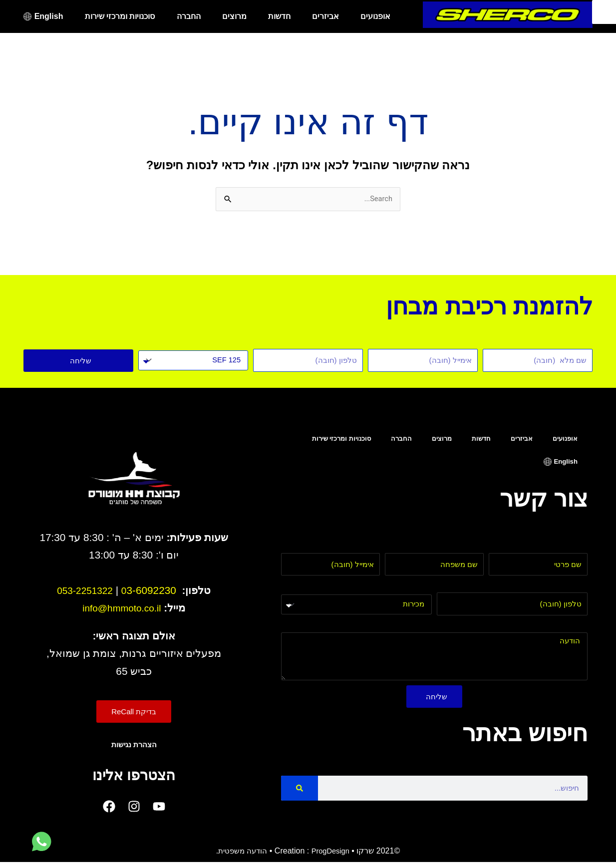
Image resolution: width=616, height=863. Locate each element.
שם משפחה (464, 548)
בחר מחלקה (411, 588)
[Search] (300, 789)
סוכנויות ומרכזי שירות (120, 16)
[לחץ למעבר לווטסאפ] (41, 842)
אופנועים (375, 16)
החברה (189, 16)
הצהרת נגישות (134, 745)
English (49, 16)
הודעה (577, 627)
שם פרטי (573, 548)
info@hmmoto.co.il (122, 609)
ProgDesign (332, 852)
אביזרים (325, 16)
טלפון (578, 587)
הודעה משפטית (241, 852)
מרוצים (234, 16)
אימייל (369, 548)
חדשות (279, 16)
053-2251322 (85, 591)
